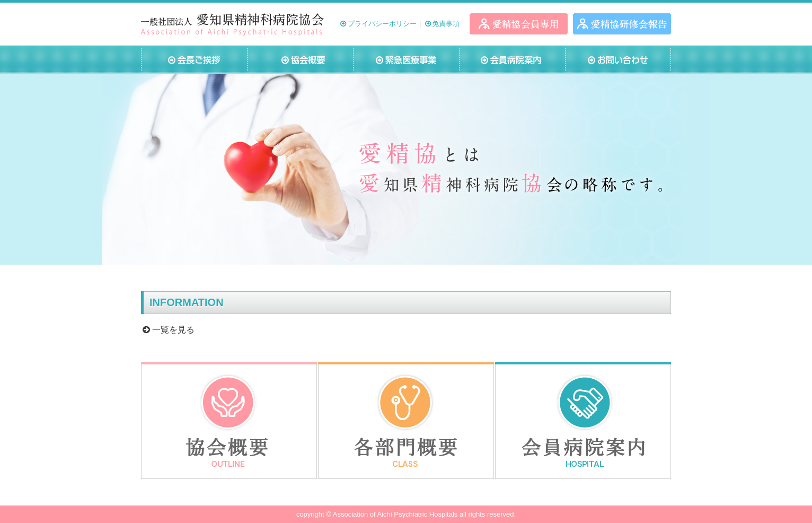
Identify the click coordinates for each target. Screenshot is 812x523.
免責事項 (442, 24)
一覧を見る (168, 330)
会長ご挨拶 (194, 59)
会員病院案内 (512, 59)
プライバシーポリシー (378, 24)
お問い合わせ (618, 59)
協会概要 (300, 59)
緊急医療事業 (406, 59)
